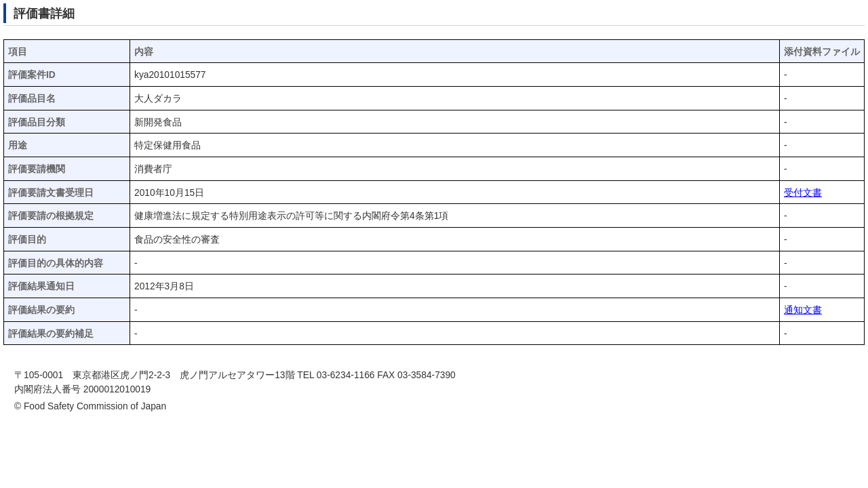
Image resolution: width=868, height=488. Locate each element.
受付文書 (803, 193)
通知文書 (803, 310)
